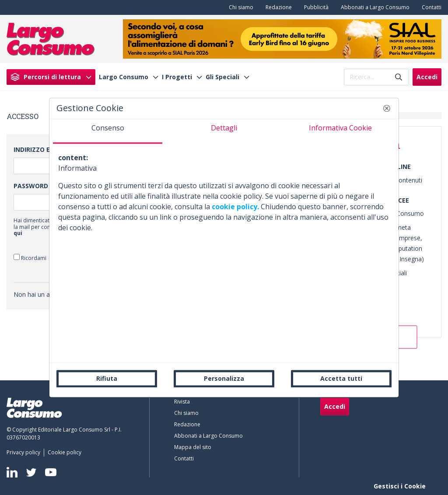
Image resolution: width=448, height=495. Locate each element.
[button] (387, 108)
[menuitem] (239, 7)
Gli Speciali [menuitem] (222, 77)
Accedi (427, 77)
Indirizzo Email (39, 149)
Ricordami (30, 258)
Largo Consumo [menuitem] (124, 77)
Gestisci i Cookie (400, 486)
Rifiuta (107, 378)
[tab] (108, 131)
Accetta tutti (341, 378)
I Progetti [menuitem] (177, 77)
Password (31, 186)
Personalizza (224, 378)
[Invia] (399, 77)
